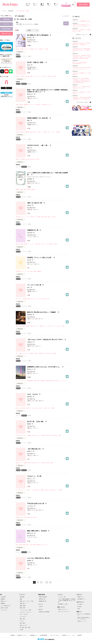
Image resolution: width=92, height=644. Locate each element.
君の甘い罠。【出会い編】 (36, 422)
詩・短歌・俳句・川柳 (25, 628)
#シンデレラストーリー (21, 381)
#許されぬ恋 (55, 381)
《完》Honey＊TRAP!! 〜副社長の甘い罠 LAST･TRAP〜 (45, 340)
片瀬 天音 (30, 233)
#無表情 (51, 244)
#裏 (32, 299)
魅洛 (28, 148)
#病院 (29, 463)
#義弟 (41, 326)
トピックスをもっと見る (82, 102)
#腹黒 (32, 517)
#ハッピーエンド (63, 381)
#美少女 (18, 49)
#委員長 (25, 299)
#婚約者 (33, 189)
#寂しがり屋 (19, 435)
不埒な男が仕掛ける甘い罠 (36, 504)
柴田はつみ (30, 533)
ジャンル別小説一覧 (5, 606)
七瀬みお (29, 342)
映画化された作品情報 (44, 612)
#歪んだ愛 (18, 326)
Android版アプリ (81, 599)
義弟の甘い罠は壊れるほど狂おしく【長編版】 (42, 312)
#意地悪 (22, 76)
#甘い (46, 76)
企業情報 (79, 635)
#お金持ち (55, 435)
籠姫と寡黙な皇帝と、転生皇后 (37, 531)
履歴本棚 (6, 19)
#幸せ (34, 408)
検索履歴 (66, 16)
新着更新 (3, 603)
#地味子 (22, 49)
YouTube (79, 606)
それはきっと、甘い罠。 (35, 476)
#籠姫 (24, 545)
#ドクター (31, 105)
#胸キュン (40, 132)
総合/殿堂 (22, 597)
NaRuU (29, 205)
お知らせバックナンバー (82, 35)
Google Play (9, 88)
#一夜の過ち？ (38, 105)
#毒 (29, 159)
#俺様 (39, 217)
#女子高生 (33, 159)
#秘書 (55, 353)
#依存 (47, 435)
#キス (40, 76)
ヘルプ (73, 635)
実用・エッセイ (23, 625)
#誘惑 (35, 517)
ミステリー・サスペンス (25, 612)
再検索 (66, 23)
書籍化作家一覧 (43, 601)
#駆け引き (50, 76)
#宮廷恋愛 (38, 545)
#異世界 (25, 244)
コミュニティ (4, 610)
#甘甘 (48, 299)
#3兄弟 (32, 217)
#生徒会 (18, 76)
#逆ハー (36, 49)
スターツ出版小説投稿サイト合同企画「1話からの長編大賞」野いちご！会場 (67, 601)
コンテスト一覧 (62, 597)
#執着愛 (23, 326)
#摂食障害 (18, 271)
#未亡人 (59, 326)
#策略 (28, 517)
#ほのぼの (47, 463)
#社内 (48, 353)
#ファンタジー (31, 244)
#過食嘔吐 (39, 271)
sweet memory (33, 394)
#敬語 (25, 189)
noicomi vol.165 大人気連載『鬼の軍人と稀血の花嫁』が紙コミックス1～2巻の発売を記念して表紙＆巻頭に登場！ (82, 57)
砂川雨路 (29, 179)
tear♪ (28, 287)
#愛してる (41, 408)
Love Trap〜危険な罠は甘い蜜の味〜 (39, 558)
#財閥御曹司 (30, 381)
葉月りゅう (30, 94)
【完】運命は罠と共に (34, 449)
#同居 (49, 217)
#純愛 (17, 463)
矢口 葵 (29, 260)
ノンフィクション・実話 (25, 610)
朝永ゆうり (30, 369)
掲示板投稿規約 (44, 635)
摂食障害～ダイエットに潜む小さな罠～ (40, 258)
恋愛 (21, 599)
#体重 (35, 271)
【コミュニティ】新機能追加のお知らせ (82, 21)
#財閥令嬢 (43, 381)
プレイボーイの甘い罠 (34, 285)
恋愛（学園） (23, 606)
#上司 (44, 353)
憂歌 (28, 120)
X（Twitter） (80, 604)
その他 (21, 630)
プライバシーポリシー (55, 635)
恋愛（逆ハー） (23, 603)
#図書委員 (27, 132)
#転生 (17, 545)
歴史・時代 (22, 619)
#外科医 (21, 105)
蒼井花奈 (29, 397)
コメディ (22, 621)
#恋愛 (21, 244)
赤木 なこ (30, 479)
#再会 (38, 381)
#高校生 (32, 49)
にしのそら (30, 506)
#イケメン (27, 49)
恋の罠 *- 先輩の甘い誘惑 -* (36, 63)
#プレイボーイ (19, 299)
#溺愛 (40, 49)
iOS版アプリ (80, 597)
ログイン (75, 5)
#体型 (31, 271)
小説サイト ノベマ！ (82, 621)
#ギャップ (49, 105)
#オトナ (39, 463)
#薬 (28, 271)
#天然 (42, 217)
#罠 (43, 76)
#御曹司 (18, 189)
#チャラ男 (18, 490)
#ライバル (36, 76)
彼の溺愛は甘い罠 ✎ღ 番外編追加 (38, 35)
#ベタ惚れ (34, 490)
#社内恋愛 (40, 353)
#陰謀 (34, 545)
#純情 (31, 132)
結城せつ (29, 451)
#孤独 (60, 435)
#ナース (21, 463)
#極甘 (45, 217)
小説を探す (3, 597)
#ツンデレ (25, 435)
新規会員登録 (83, 5)
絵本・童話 (22, 623)
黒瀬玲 (29, 424)
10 (47, 582)
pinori (29, 65)
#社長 (51, 353)
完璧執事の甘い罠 (33, 230)
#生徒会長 (27, 76)
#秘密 (47, 49)
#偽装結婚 (26, 105)
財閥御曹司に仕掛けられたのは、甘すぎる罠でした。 (44, 367)
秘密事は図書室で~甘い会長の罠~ (38, 118)
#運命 (51, 463)
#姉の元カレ (29, 408)
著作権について (66, 635)
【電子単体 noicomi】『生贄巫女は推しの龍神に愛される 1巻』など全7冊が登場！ (82, 50)
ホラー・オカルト (24, 614)
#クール (46, 244)
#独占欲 (29, 189)
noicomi (41, 606)
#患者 (33, 463)
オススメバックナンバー (64, 612)
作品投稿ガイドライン (22, 635)
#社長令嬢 (44, 105)
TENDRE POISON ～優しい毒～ (38, 145)
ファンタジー (23, 617)
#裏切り (53, 408)
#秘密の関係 (49, 381)
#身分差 (18, 244)
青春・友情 (22, 608)
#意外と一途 (48, 490)
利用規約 (13, 635)
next (50, 582)
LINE (78, 609)
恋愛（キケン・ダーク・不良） (27, 601)
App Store (3, 88)
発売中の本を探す (43, 597)
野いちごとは (6, 34)
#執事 (37, 244)
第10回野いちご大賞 (63, 604)
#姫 (40, 244)
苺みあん (29, 37)
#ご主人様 (53, 217)
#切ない (35, 132)
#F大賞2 (55, 244)
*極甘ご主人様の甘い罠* (35, 203)
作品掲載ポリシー (34, 635)
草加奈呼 (29, 315)
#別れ (46, 408)
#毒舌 (29, 299)
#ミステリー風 (46, 326)
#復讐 (17, 159)
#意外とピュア (55, 490)
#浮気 (25, 517)
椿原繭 (29, 561)
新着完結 (3, 599)
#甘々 (43, 49)
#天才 (51, 435)
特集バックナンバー (63, 609)
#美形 (31, 76)
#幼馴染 (18, 517)
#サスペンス (53, 326)
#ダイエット (24, 271)
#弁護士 (63, 326)
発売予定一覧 (42, 599)
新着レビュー (4, 601)
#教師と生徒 (24, 159)
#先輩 (55, 76)
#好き (37, 408)
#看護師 (25, 463)
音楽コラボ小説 (4, 608)
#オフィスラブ (26, 353)
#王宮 (42, 244)
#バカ (28, 217)
